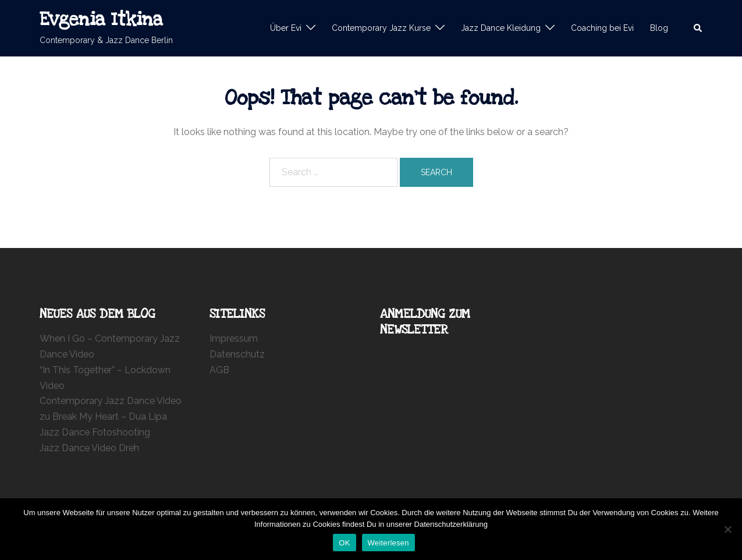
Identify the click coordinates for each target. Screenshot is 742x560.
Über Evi (286, 28)
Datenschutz (237, 354)
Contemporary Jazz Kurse (381, 28)
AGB (219, 370)
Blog (659, 28)
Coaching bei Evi (602, 28)
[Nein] (727, 529)
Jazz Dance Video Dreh (89, 448)
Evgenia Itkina (101, 20)
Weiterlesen (388, 543)
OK (344, 543)
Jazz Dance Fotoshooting (95, 432)
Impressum (234, 339)
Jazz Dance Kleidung (501, 28)
